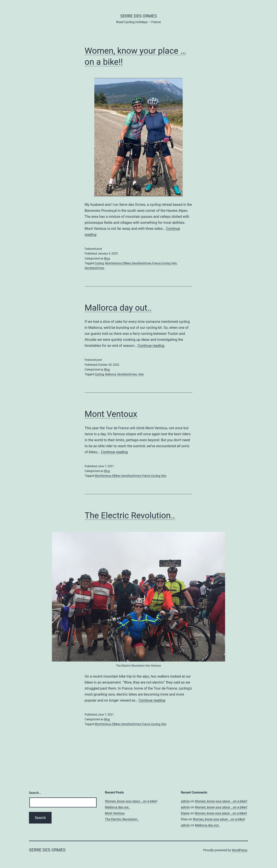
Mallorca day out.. (118, 308)
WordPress (239, 850)
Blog (107, 258)
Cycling (99, 263)
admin (185, 801)
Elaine (185, 813)
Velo (141, 374)
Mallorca (111, 374)
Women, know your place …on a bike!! (131, 801)
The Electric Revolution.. (130, 515)
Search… (35, 793)
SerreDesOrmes (95, 268)
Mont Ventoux (111, 414)
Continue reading (151, 346)
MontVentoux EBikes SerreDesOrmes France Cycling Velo (141, 263)
